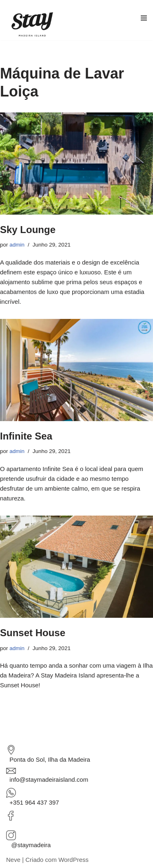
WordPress (73, 860)
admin (17, 245)
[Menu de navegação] (141, 20)
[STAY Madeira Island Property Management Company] (34, 24)
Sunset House (33, 633)
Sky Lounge (28, 230)
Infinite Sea (26, 436)
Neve (13, 860)
